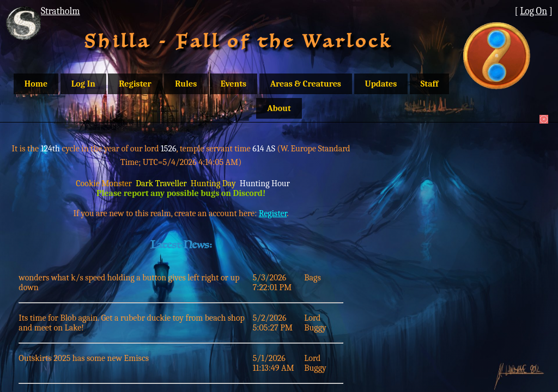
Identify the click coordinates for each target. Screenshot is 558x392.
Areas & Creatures (306, 84)
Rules (186, 84)
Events (233, 84)
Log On (533, 11)
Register (135, 84)
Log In (83, 84)
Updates (381, 84)
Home (36, 84)
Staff (430, 84)
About (279, 108)
